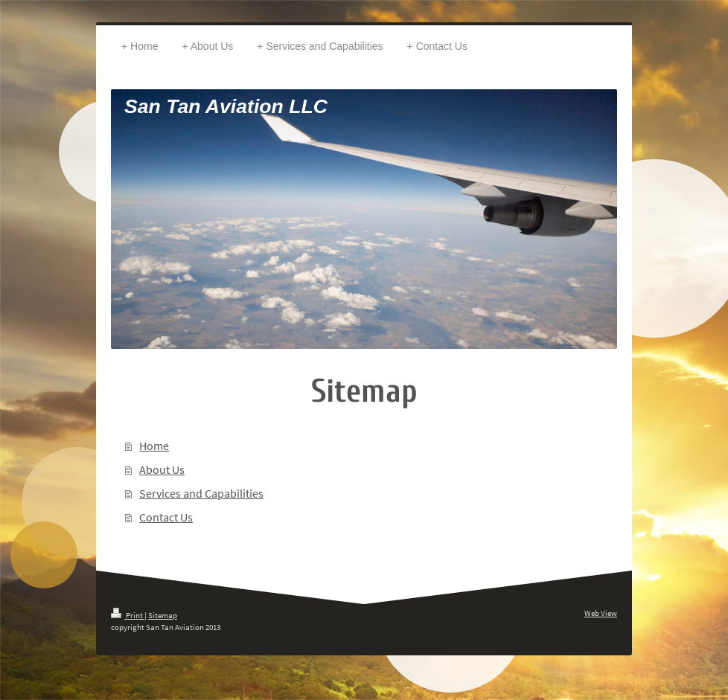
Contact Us (166, 517)
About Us (162, 469)
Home (154, 446)
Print (128, 615)
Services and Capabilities (201, 493)
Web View (601, 613)
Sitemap (163, 615)
